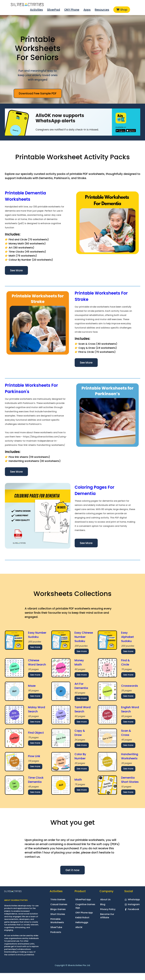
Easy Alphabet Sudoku (127, 637)
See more (35, 647)
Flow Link (34, 756)
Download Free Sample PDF (38, 93)
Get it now (72, 870)
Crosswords (130, 686)
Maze (32, 686)
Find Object (36, 733)
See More (16, 270)
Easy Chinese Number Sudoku (84, 637)
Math (78, 780)
